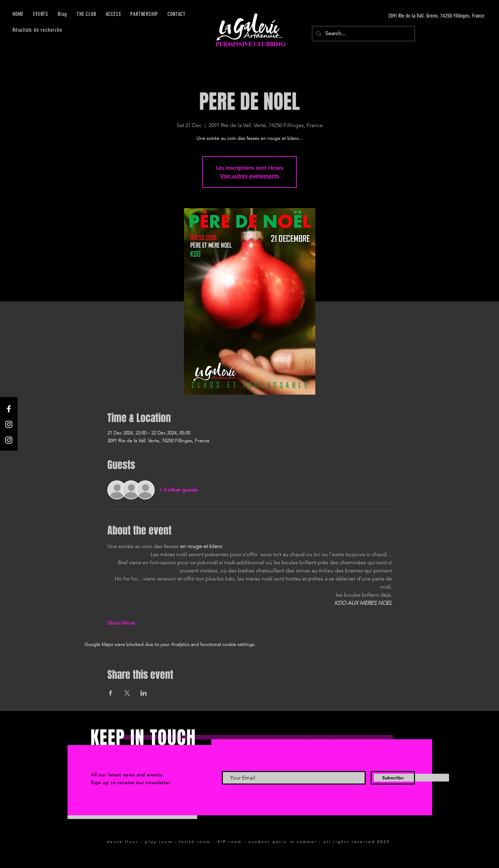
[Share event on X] (127, 693)
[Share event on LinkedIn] (144, 693)
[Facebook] (9, 409)
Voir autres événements (250, 176)
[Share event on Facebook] (111, 693)
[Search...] (363, 34)
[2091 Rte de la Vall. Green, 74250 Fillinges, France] (421, 16)
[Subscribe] (393, 778)
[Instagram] (9, 424)
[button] (113, 14)
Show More (121, 623)
